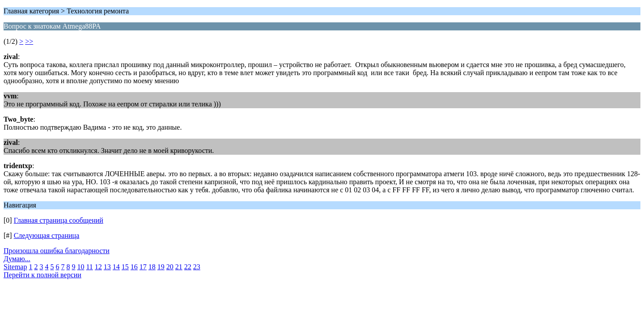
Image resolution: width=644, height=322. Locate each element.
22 (188, 267)
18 (152, 267)
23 (197, 267)
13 (107, 267)
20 (170, 267)
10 (80, 267)
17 (143, 267)
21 (179, 267)
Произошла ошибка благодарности (57, 251)
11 (89, 267)
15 (125, 267)
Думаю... (17, 259)
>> (29, 41)
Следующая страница (47, 235)
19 (161, 267)
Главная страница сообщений (59, 220)
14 (116, 267)
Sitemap (15, 267)
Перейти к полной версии (42, 275)
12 (98, 267)
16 (134, 267)
